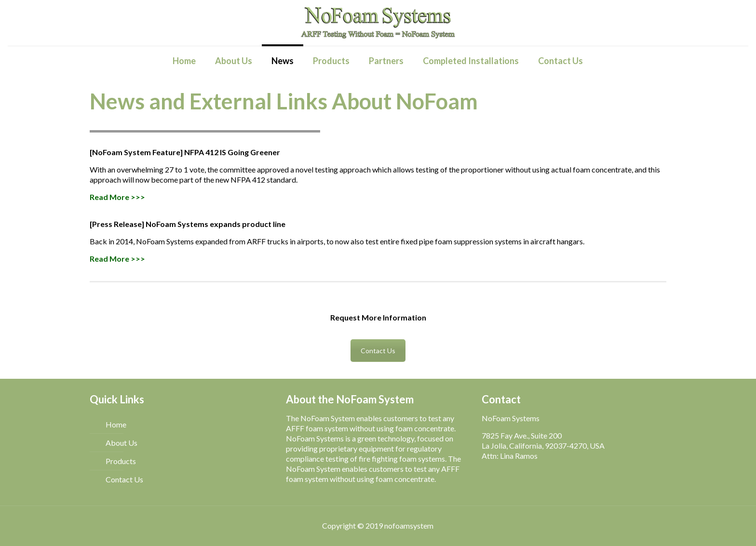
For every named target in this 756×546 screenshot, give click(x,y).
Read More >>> (117, 197)
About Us (121, 443)
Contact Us (378, 351)
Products (121, 461)
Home (116, 424)
